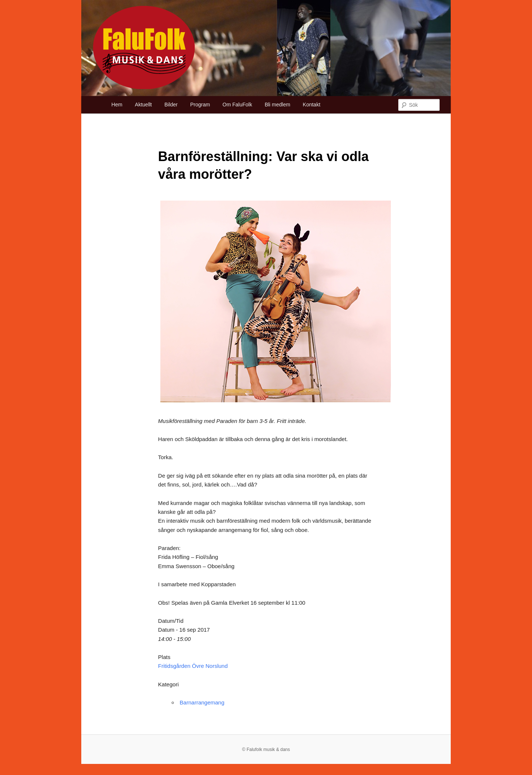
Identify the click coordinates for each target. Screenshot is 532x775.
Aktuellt (143, 105)
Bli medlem (277, 105)
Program (200, 105)
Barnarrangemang (202, 702)
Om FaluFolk (237, 105)
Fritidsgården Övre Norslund (193, 666)
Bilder (171, 105)
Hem (117, 105)
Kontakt (312, 105)
